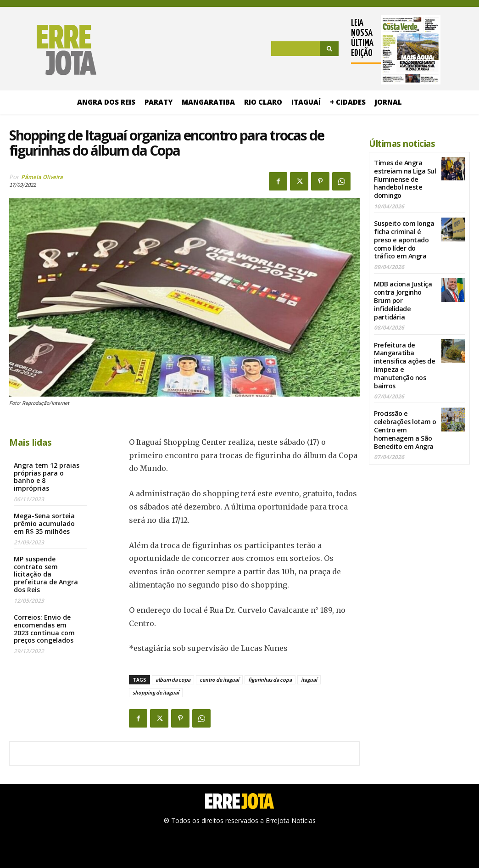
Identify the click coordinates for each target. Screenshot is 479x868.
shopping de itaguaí (156, 692)
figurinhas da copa (270, 680)
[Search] (329, 49)
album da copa (173, 680)
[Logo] (53, 50)
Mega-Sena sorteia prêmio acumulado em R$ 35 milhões (44, 524)
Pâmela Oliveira (42, 177)
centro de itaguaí (219, 680)
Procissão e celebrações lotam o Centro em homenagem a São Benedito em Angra (404, 419)
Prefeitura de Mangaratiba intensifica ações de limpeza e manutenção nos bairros (404, 357)
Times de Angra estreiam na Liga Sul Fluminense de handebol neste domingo (404, 178)
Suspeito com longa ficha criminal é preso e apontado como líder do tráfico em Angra (404, 236)
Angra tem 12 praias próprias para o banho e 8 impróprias (47, 477)
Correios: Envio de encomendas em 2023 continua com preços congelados (44, 629)
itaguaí (309, 680)
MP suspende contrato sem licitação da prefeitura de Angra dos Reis (46, 574)
